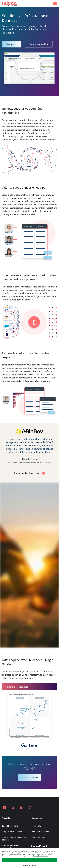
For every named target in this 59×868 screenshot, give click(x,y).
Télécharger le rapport (17, 687)
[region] (29, 858)
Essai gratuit (12, 44)
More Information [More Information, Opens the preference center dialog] (29, 865)
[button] (55, 3)
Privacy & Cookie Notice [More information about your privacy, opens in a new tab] (41, 856)
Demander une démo (39, 44)
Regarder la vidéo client (28, 473)
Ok (29, 860)
